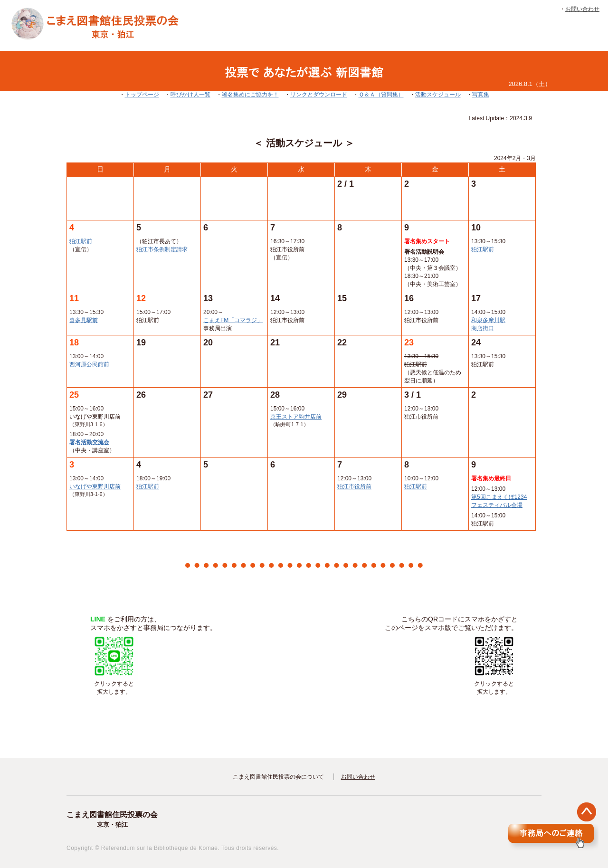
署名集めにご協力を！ (250, 95)
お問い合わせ (582, 9)
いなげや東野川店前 (95, 486)
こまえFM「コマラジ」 (233, 320)
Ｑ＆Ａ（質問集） (381, 95)
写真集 (481, 95)
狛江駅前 (81, 241)
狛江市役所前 (354, 486)
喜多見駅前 (84, 320)
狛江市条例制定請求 (162, 249)
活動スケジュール (438, 95)
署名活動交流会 (89, 442)
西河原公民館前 (89, 364)
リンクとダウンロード (319, 95)
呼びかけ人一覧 (190, 95)
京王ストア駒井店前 (296, 417)
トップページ (142, 95)
